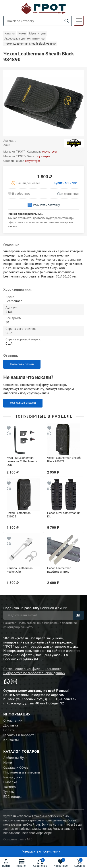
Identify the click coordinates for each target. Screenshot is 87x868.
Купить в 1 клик (65, 183)
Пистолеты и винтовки (22, 772)
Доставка (11, 725)
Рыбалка (10, 782)
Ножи (8, 763)
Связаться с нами (23, 403)
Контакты (11, 740)
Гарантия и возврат (19, 735)
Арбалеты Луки (15, 758)
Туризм (9, 792)
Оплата (9, 730)
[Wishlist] (9, 429)
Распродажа (13, 777)
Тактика (10, 787)
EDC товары (13, 797)
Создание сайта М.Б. (18, 839)
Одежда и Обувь (16, 768)
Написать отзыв (22, 364)
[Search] (67, 21)
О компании (13, 721)
